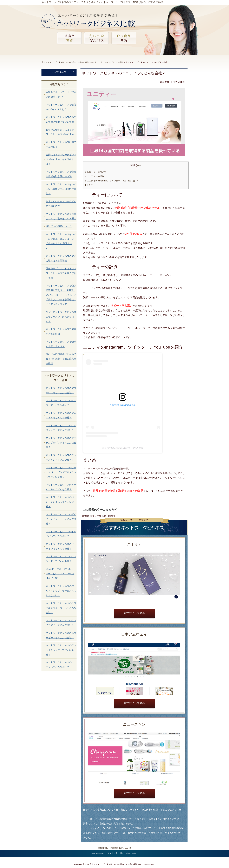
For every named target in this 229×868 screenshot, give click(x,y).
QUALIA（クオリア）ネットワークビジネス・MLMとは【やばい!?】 (61, 574)
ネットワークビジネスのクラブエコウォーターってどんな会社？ (61, 608)
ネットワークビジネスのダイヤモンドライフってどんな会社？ (61, 519)
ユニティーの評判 (94, 176)
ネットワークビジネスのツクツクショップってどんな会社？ (61, 650)
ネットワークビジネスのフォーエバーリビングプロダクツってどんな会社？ (61, 472)
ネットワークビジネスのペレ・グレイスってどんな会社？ (60, 502)
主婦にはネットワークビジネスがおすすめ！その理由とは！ (61, 159)
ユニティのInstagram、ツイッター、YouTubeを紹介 (111, 181)
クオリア (134, 544)
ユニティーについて (96, 172)
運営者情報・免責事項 (108, 848)
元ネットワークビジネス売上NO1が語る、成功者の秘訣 (65, 62)
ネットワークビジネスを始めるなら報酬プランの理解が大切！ (61, 189)
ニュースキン (134, 724)
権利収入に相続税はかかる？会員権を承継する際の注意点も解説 (61, 359)
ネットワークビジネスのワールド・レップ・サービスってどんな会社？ (61, 591)
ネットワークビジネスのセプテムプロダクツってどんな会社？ (61, 443)
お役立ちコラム (59, 84)
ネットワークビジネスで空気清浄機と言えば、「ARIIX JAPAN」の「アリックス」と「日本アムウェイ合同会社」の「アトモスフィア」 (61, 295)
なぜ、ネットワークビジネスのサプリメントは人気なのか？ (61, 317)
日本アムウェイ (134, 634)
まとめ (89, 185)
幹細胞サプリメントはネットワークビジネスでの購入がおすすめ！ (61, 273)
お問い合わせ (125, 848)
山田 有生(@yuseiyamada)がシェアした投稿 (123, 448)
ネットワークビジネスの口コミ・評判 (107, 62)
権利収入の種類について (59, 226)
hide (139, 165)
